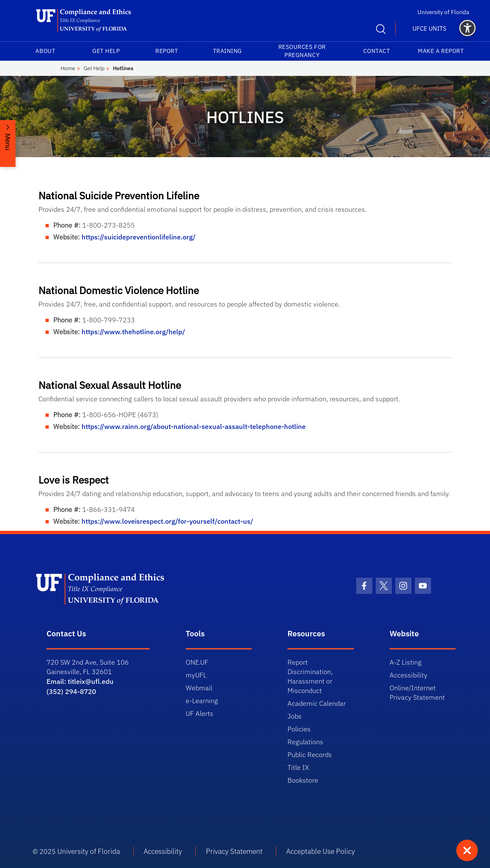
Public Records (310, 755)
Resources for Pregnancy (302, 51)
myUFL (196, 675)
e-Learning (202, 701)
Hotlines (123, 68)
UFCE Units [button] (429, 28)
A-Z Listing (406, 662)
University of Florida (443, 12)
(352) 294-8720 (71, 691)
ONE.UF (197, 662)
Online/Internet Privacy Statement (417, 692)
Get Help (106, 51)
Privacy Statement (234, 851)
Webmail (199, 688)
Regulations (305, 742)
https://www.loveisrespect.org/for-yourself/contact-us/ (167, 521)
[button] (467, 28)
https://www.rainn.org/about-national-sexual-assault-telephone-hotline (194, 426)
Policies (299, 729)
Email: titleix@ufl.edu (80, 681)
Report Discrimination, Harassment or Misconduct (310, 676)
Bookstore (303, 780)
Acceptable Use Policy (320, 851)
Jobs (295, 716)
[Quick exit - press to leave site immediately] (467, 850)
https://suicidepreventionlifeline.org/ (139, 237)
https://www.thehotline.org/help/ (133, 332)
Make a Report (441, 51)
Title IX (298, 767)
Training (227, 51)
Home (68, 68)
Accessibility (408, 675)
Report (167, 51)
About (45, 51)
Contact (377, 51)
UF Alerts (200, 713)
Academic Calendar (317, 703)
